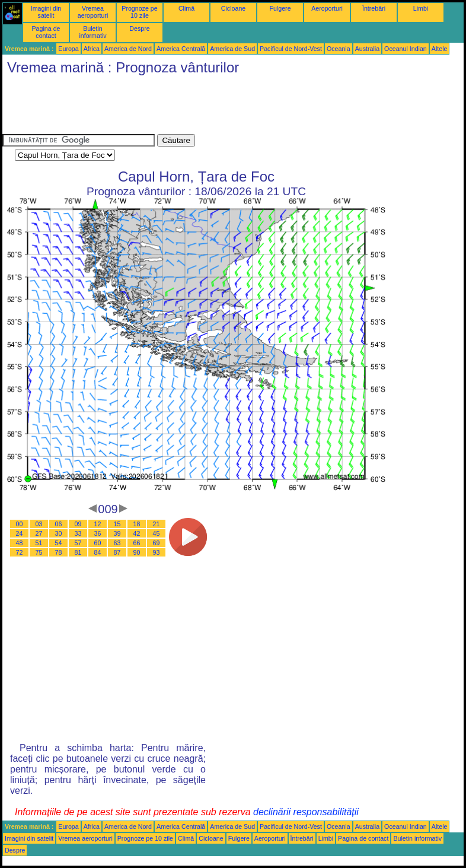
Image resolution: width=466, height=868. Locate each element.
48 (20, 543)
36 (98, 533)
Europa (68, 49)
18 (137, 524)
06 (59, 524)
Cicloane (233, 8)
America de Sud (232, 49)
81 (78, 552)
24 (20, 533)
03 (39, 524)
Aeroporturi (327, 8)
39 (117, 533)
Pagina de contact (46, 32)
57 (78, 543)
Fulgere (280, 8)
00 (20, 524)
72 (20, 552)
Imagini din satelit (46, 12)
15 (117, 524)
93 (157, 552)
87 (117, 552)
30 (59, 533)
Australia (367, 49)
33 (78, 533)
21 (157, 524)
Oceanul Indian (406, 49)
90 (137, 552)
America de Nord (128, 49)
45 (157, 533)
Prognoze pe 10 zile (139, 12)
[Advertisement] (218, 107)
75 (39, 552)
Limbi (421, 8)
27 (39, 533)
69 (157, 543)
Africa (92, 49)
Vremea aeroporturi (93, 12)
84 (98, 552)
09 (78, 524)
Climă (186, 8)
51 (39, 543)
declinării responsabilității (306, 812)
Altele (440, 49)
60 (98, 543)
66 (137, 543)
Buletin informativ (92, 32)
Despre (139, 28)
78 (59, 552)
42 (137, 533)
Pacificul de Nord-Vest (291, 49)
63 (117, 543)
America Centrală (181, 49)
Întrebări (374, 8)
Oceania (339, 49)
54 (59, 543)
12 (98, 524)
